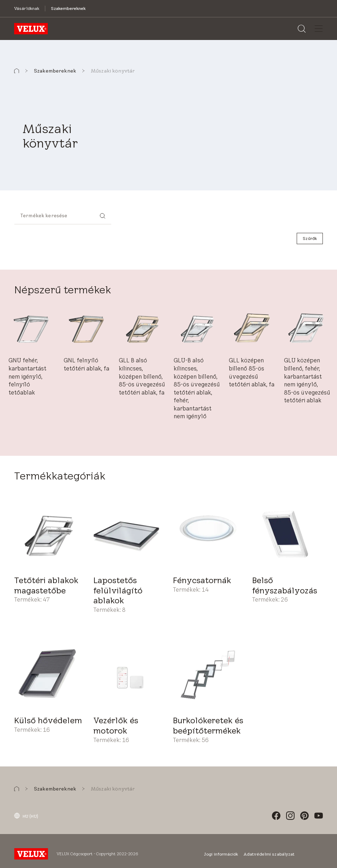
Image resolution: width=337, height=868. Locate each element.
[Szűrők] (310, 238)
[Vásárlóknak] (27, 8)
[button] (17, 71)
